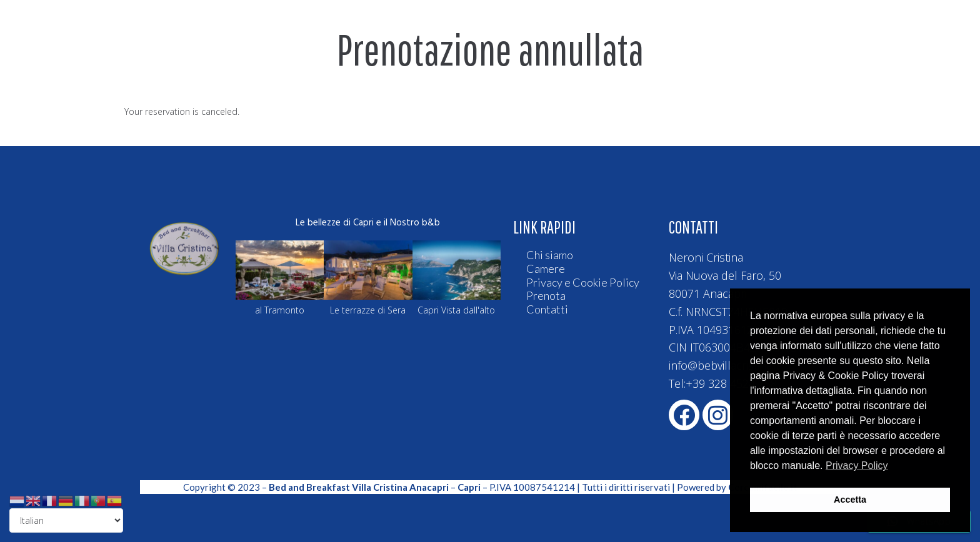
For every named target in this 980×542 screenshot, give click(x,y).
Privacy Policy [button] (857, 466)
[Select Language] (66, 520)
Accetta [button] (850, 500)
